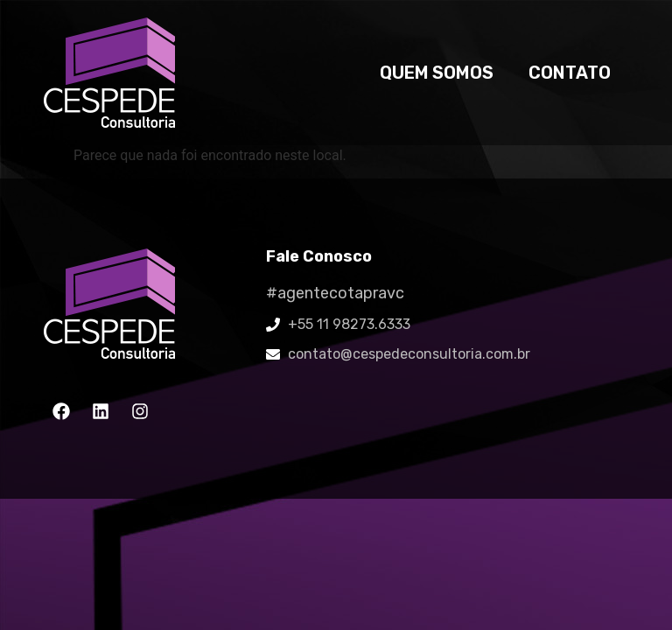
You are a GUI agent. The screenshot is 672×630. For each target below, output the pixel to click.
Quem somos (437, 73)
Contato (570, 73)
